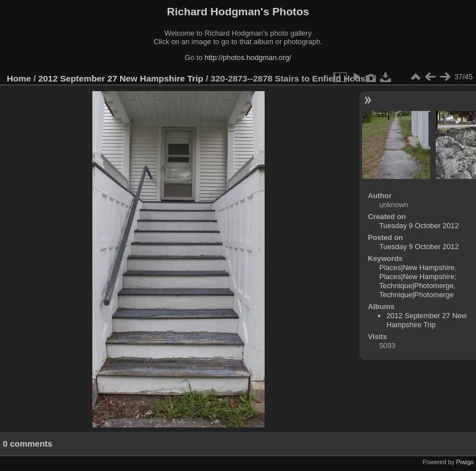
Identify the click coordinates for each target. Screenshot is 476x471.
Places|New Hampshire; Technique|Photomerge (418, 281)
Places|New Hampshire (417, 267)
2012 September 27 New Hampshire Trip (121, 78)
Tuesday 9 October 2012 (419, 226)
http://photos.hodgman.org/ (248, 57)
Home (19, 78)
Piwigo (465, 462)
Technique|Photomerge (416, 295)
